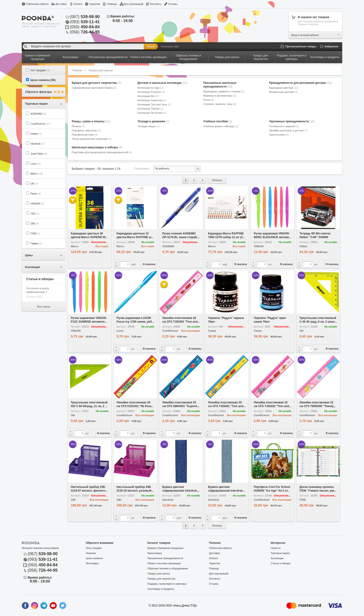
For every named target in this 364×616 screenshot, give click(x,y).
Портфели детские (85, 135)
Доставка (61, 4)
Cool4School (40, 124)
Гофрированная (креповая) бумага (94, 88)
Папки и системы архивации (164, 563)
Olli (34, 184)
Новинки (91, 553)
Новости (276, 548)
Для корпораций (134, 4)
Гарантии (95, 4)
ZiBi (34, 224)
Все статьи (44, 307)
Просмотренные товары (301, 46)
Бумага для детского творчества (96, 83)
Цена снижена (43, 80)
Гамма (36, 243)
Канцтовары (155, 553)
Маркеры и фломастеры (220, 96)
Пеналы (78, 126)
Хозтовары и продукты (161, 589)
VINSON (37, 204)
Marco (37, 174)
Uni (176, 46)
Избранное (331, 46)
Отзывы (173, 4)
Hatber (36, 134)
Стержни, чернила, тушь (220, 104)
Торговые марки (280, 553)
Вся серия (102, 246)
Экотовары (92, 563)
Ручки (209, 100)
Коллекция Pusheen (151, 92)
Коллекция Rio (148, 96)
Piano (36, 194)
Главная (77, 70)
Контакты (156, 4)
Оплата (78, 4)
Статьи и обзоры (281, 563)
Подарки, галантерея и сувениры (167, 584)
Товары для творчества (161, 579)
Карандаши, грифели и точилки (224, 91)
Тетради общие (148, 126)
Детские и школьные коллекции (162, 83)
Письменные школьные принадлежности (220, 85)
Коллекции (277, 558)
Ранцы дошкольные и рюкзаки (92, 139)
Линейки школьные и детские (288, 130)
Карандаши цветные (284, 88)
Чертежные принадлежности (292, 121)
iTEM (35, 233)
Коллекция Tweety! (150, 109)
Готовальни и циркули (284, 126)
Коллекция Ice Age (150, 88)
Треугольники (279, 135)
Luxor (36, 164)
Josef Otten (39, 154)
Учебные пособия (218, 121)
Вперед (217, 180)
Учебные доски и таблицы (221, 126)
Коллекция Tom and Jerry (154, 104)
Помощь (112, 4)
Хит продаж (40, 70)
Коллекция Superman (152, 100)
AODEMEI (38, 114)
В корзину (149, 264)
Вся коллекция (190, 331)
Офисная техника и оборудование (168, 568)
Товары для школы (101, 70)
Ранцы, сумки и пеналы (91, 121)
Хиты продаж (94, 548)
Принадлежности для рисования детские (300, 83)
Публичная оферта (37, 4)
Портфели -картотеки (86, 130)
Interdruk (37, 144)
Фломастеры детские (283, 92)
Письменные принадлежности (165, 558)
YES (35, 214)
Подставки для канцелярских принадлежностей (102, 152)
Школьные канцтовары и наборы (97, 147)
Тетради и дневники (153, 121)
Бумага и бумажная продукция (165, 548)
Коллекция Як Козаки (152, 113)
